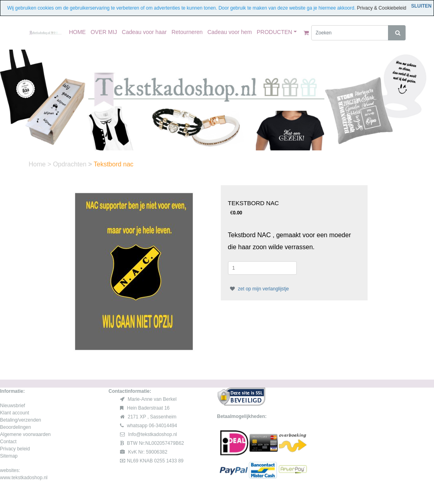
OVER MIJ (104, 32)
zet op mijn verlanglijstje (259, 289)
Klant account (15, 413)
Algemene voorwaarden (25, 434)
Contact (8, 442)
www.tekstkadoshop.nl (24, 478)
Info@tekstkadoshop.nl (152, 434)
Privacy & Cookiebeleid (381, 8)
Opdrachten (70, 164)
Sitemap (9, 456)
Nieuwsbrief (13, 406)
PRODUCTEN (275, 32)
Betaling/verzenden (21, 420)
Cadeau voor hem (229, 32)
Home (38, 164)
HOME (77, 32)
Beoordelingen (15, 427)
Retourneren (187, 32)
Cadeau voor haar (144, 32)
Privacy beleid (15, 449)
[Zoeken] (350, 33)
